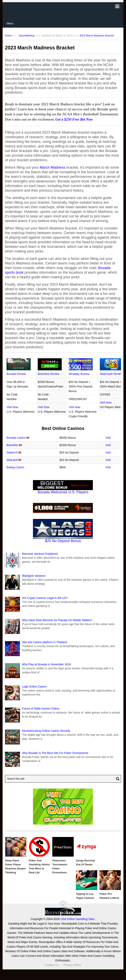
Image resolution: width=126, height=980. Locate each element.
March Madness (53, 167)
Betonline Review (49, 374)
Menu (10, 23)
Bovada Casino (16, 438)
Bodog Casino (15, 467)
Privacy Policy (72, 965)
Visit (108, 438)
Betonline (12, 445)
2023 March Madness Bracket (97, 36)
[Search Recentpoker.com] (63, 779)
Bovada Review (16, 374)
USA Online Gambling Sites (77, 919)
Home (8, 36)
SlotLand (12, 460)
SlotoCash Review (111, 374)
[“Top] (63, 905)
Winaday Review (79, 374)
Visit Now (12, 407)
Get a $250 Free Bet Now (74, 119)
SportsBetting (27, 36)
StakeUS (12, 452)
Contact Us (52, 965)
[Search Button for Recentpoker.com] (117, 779)
